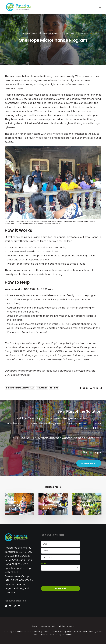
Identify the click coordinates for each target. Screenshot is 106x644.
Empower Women (29, 33)
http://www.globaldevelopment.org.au (68, 360)
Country (45, 563)
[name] (61, 551)
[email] (61, 544)
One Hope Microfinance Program (20, 388)
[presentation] (61, 578)
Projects (54, 388)
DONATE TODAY (89, 463)
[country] (61, 568)
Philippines (42, 388)
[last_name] (61, 558)
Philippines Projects (49, 33)
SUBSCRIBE (60, 588)
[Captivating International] (18, 7)
